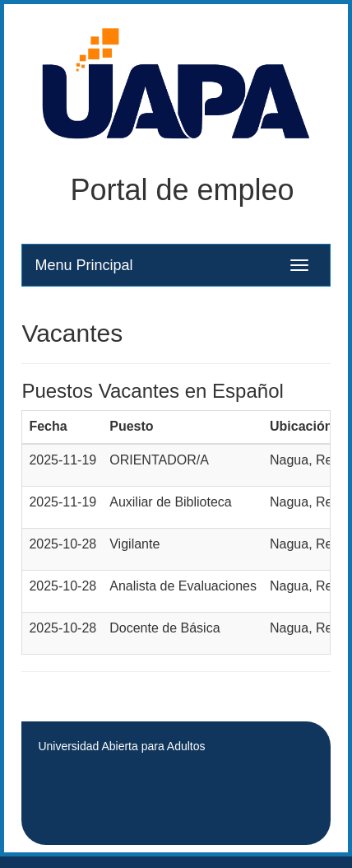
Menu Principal (83, 265)
